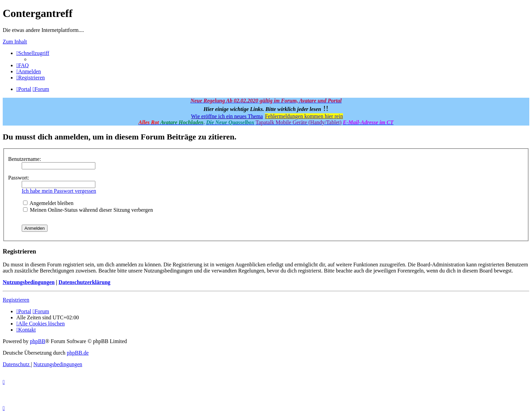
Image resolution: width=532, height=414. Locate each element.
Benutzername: (25, 159)
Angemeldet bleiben (48, 203)
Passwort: (19, 178)
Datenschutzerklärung (84, 282)
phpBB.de (78, 353)
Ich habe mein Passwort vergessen (59, 191)
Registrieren (16, 300)
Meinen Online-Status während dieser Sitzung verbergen (88, 210)
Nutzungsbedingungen (29, 282)
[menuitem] (23, 65)
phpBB (37, 341)
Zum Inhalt (15, 42)
